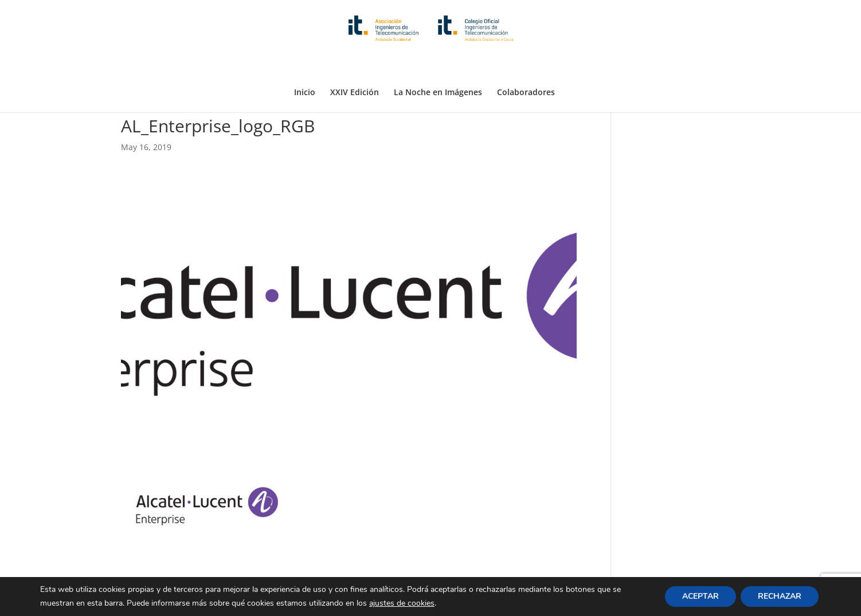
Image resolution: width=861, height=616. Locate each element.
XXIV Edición (355, 65)
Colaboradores (526, 65)
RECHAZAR (780, 596)
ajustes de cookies (402, 603)
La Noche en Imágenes (438, 65)
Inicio (305, 65)
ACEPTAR (700, 596)
